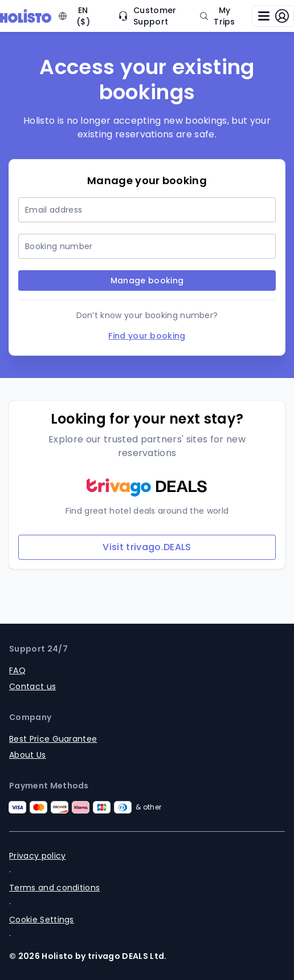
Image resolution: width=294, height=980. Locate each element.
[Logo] (26, 16)
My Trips (217, 16)
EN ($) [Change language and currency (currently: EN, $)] (74, 16)
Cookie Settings (42, 920)
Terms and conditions (54, 888)
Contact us (32, 686)
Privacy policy (37, 856)
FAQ (17, 670)
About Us (28, 755)
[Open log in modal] (273, 16)
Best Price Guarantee (53, 739)
